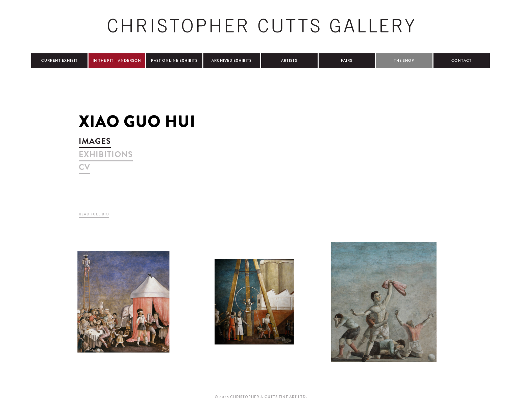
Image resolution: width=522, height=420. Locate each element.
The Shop (404, 61)
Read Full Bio (94, 214)
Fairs (347, 61)
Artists (289, 61)
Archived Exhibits (232, 61)
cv (84, 167)
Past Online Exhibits (174, 61)
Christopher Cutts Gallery (261, 26)
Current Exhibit (59, 61)
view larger (123, 302)
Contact (462, 61)
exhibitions (106, 154)
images (95, 141)
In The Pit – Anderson (117, 61)
